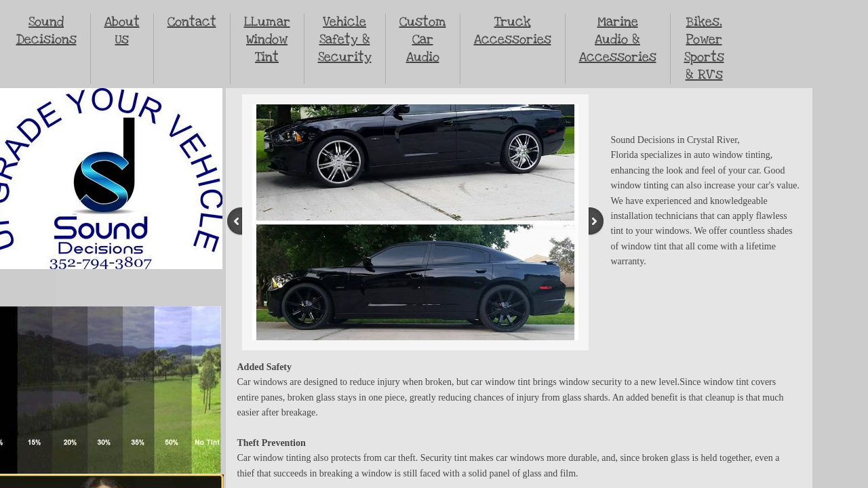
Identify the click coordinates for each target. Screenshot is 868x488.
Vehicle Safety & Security (345, 40)
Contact (192, 22)
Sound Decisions (46, 31)
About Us (122, 31)
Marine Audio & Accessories (618, 40)
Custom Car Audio (423, 40)
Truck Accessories (513, 31)
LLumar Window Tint (267, 40)
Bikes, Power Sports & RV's (704, 48)
